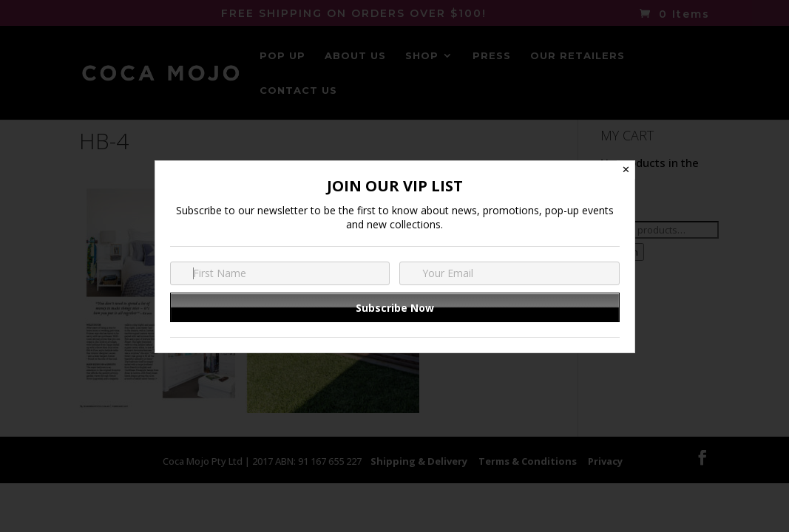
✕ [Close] (626, 170)
